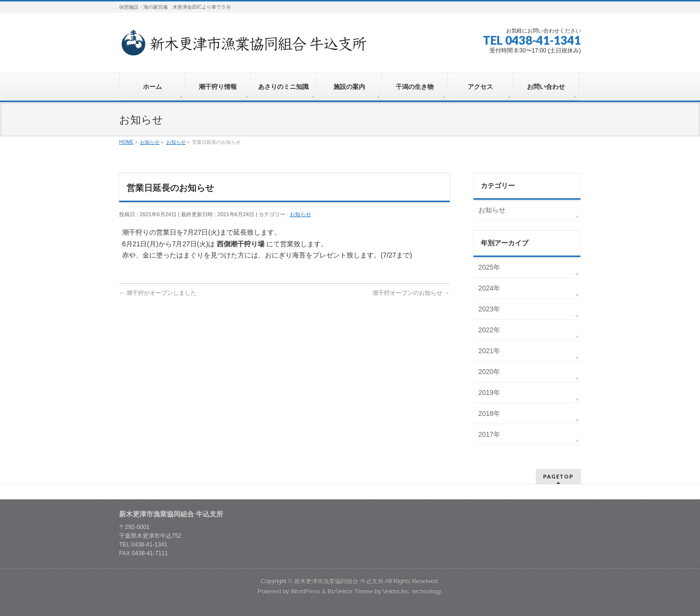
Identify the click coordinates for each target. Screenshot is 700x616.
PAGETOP (558, 476)
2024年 (489, 288)
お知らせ (300, 214)
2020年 (489, 372)
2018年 (489, 413)
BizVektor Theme (350, 591)
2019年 (489, 393)
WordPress (306, 591)
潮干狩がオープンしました (158, 293)
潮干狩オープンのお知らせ (411, 293)
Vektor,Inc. (397, 591)
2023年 (489, 309)
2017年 (489, 434)
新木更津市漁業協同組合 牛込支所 (339, 581)
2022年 (489, 330)
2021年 (489, 351)
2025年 (489, 267)
